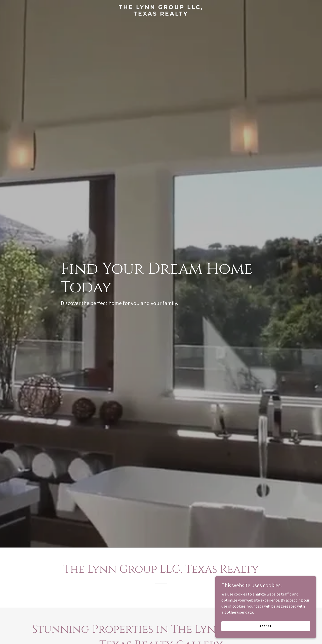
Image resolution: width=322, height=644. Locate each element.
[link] (161, 14)
